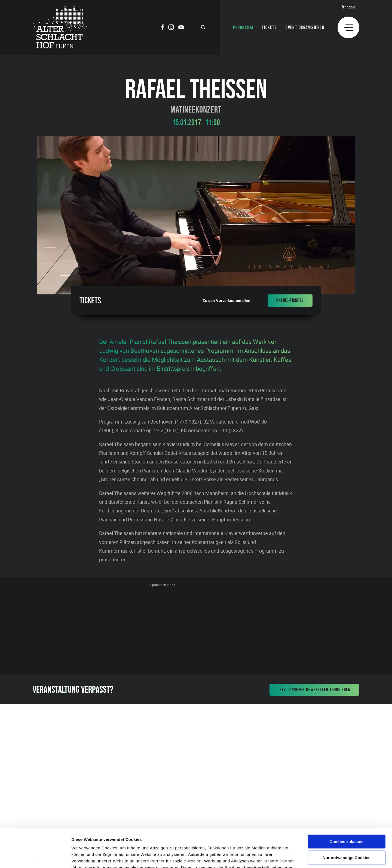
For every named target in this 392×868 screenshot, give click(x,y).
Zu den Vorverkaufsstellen (226, 301)
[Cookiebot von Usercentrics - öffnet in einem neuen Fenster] (35, 857)
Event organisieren (305, 27)
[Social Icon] (162, 28)
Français (349, 7)
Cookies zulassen (347, 803)
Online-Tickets (290, 300)
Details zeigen (290, 857)
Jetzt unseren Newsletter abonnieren (315, 690)
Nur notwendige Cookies (347, 819)
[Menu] (348, 27)
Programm (243, 27)
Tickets (269, 27)
